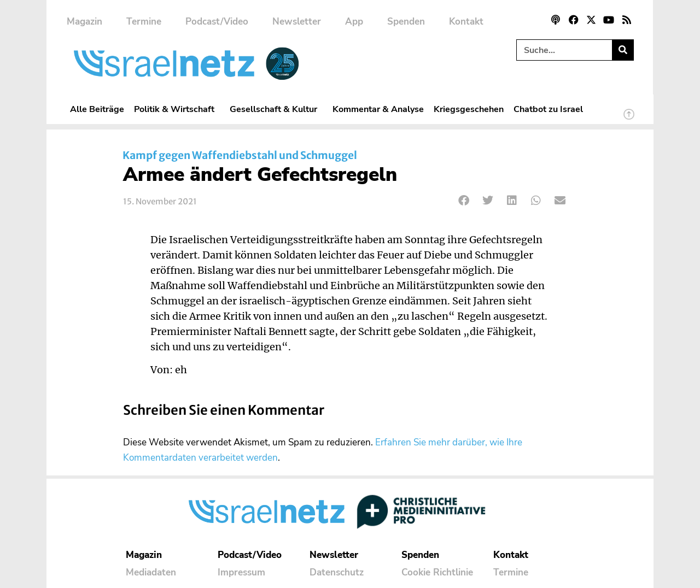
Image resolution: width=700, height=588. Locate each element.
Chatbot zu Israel (548, 109)
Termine (144, 22)
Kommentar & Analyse (378, 109)
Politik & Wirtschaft (177, 109)
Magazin (84, 22)
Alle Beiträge (97, 109)
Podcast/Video (217, 22)
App (354, 22)
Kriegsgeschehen (469, 109)
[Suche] (623, 50)
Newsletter (297, 22)
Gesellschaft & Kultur (276, 109)
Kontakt (466, 22)
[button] (464, 201)
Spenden (406, 22)
